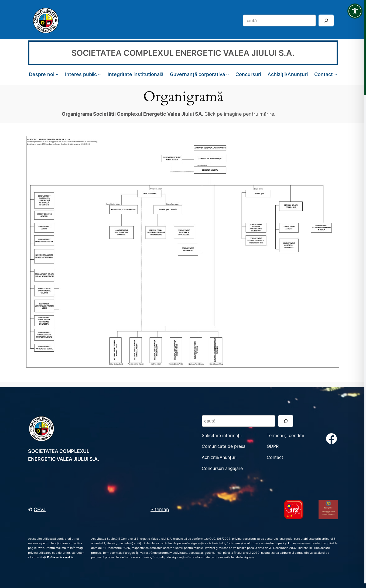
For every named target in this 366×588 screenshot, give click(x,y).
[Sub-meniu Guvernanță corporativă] (228, 74)
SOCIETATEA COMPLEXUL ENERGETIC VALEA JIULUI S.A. (183, 53)
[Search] (326, 20)
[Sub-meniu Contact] (336, 74)
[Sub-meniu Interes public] (99, 74)
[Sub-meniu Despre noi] (57, 74)
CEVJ (40, 509)
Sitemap (160, 509)
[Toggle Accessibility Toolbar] (355, 11)
